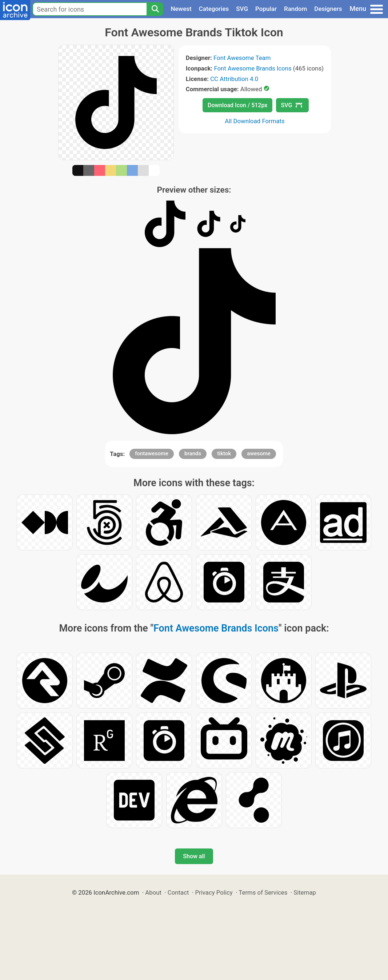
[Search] (155, 9)
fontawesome (152, 453)
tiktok (224, 453)
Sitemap (305, 892)
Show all (194, 856)
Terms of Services (263, 892)
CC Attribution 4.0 (234, 79)
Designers (328, 9)
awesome (259, 453)
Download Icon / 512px (237, 105)
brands (193, 453)
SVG (242, 9)
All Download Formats (255, 121)
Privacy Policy (214, 892)
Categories (214, 9)
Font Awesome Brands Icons (253, 68)
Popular (266, 9)
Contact (178, 892)
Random (295, 9)
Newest (181, 9)
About (153, 892)
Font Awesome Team (242, 58)
